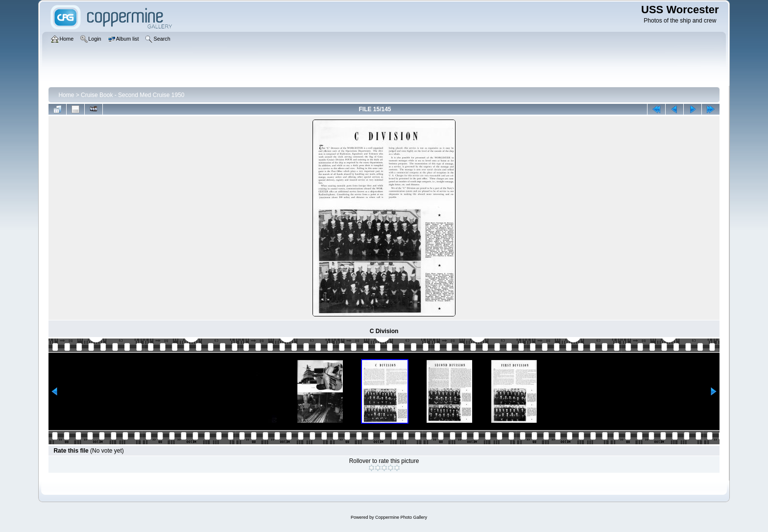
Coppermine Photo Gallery (401, 517)
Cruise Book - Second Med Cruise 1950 (132, 95)
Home (66, 95)
